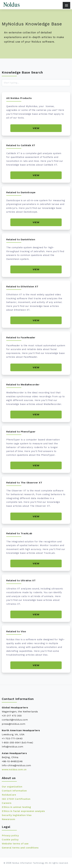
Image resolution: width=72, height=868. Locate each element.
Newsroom (8, 819)
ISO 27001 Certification (16, 799)
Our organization (12, 787)
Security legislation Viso (17, 815)
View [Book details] (36, 128)
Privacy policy (10, 835)
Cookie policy (10, 840)
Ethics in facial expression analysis (23, 811)
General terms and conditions (20, 848)
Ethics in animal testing (16, 807)
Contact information (14, 791)
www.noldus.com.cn (14, 769)
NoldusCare (9, 795)
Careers (7, 803)
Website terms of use (15, 844)
